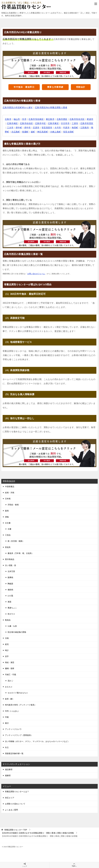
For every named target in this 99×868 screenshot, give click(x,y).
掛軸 (7, 517)
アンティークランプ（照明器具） (19, 735)
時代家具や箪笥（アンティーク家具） (21, 705)
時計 (7, 650)
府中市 (28, 128)
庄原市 (36, 128)
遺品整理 (9, 769)
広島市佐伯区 (26, 123)
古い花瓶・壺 (11, 565)
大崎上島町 (55, 132)
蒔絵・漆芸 (10, 662)
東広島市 (50, 119)
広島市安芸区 (87, 123)
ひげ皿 (10, 596)
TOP (16, 830)
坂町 (33, 132)
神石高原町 (43, 132)
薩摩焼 (10, 577)
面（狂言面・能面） (16, 541)
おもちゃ (9, 687)
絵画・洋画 (10, 493)
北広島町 (16, 132)
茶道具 (8, 547)
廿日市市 (65, 123)
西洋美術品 (10, 559)
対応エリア (10, 798)
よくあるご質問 (11, 810)
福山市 (17, 119)
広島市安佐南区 (36, 119)
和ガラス (11, 614)
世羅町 (25, 132)
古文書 (8, 523)
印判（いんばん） (12, 711)
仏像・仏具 (12, 626)
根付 (7, 723)
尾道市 (90, 119)
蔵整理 (8, 776)
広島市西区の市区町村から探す (18, 108)
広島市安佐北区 (77, 119)
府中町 (19, 128)
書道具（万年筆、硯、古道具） (21, 553)
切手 (7, 656)
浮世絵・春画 (13, 505)
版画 (7, 511)
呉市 (24, 119)
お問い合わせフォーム (36, 274)
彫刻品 (8, 620)
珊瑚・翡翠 (10, 668)
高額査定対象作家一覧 (14, 753)
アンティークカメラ (13, 729)
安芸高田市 (47, 128)
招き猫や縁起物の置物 (17, 632)
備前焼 (10, 590)
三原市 (75, 123)
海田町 (75, 128)
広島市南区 (12, 123)
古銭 (7, 638)
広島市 (8, 119)
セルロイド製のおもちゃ (18, 693)
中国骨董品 (10, 487)
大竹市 (58, 128)
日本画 (8, 499)
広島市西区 (62, 119)
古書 (9, 529)
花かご (10, 681)
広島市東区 (53, 123)
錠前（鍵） (10, 699)
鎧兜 (7, 644)
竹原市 (66, 128)
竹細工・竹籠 (11, 675)
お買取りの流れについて (15, 804)
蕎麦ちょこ (12, 608)
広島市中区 (40, 123)
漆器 (9, 602)
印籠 (7, 717)
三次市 (10, 128)
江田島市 (85, 128)
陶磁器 (10, 584)
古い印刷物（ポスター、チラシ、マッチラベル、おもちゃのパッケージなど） (37, 741)
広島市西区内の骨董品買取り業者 (51, 108)
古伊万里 (11, 571)
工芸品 (8, 535)
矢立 (7, 747)
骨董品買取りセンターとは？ (17, 792)
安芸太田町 (68, 132)
